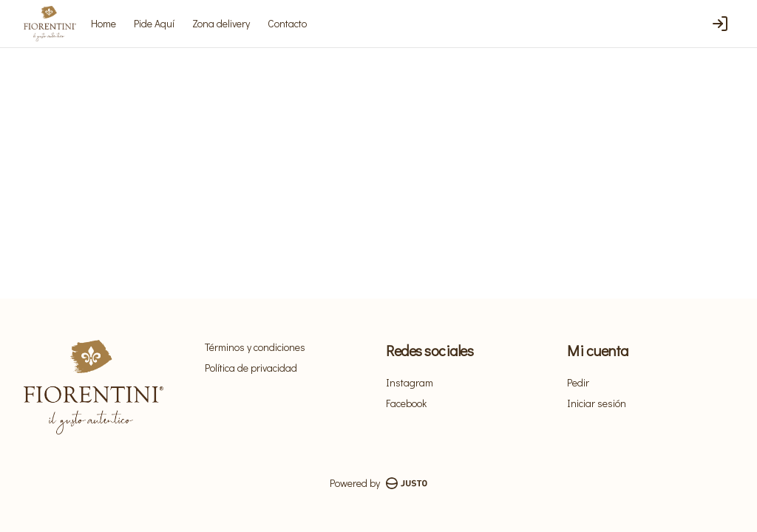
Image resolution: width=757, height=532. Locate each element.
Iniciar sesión (597, 403)
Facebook (406, 403)
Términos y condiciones (255, 347)
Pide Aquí (154, 23)
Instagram (410, 382)
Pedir (578, 382)
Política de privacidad (251, 368)
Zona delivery (221, 23)
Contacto (287, 23)
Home (103, 23)
